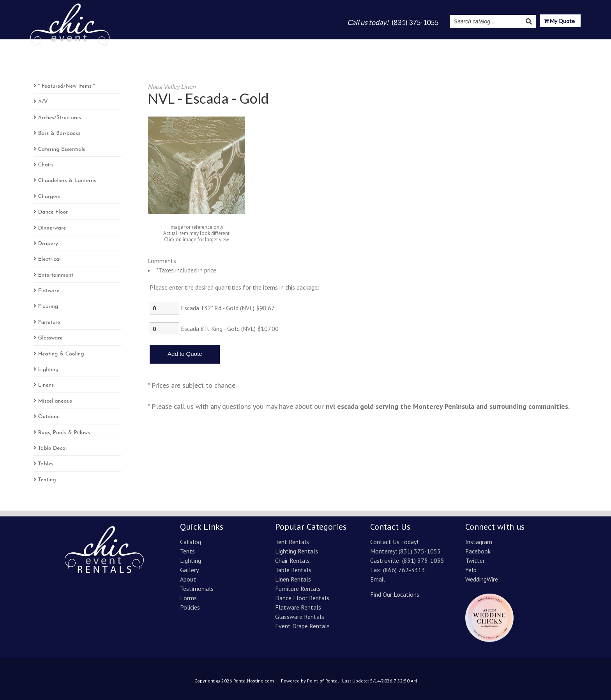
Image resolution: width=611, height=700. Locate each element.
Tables (46, 464)
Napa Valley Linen (172, 86)
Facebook (478, 551)
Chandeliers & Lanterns (67, 181)
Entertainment (56, 275)
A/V (43, 102)
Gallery (381, 44)
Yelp (471, 570)
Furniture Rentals (298, 589)
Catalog (292, 44)
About (409, 44)
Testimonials (445, 44)
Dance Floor (53, 212)
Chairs (46, 165)
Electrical (49, 259)
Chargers (49, 197)
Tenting (47, 480)
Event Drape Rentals (302, 626)
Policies (190, 607)
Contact (568, 44)
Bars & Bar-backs (59, 133)
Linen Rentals (293, 579)
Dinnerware (52, 228)
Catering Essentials (61, 149)
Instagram (488, 44)
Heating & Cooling (61, 354)
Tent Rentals (292, 542)
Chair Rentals (292, 560)
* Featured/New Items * (66, 86)
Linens (46, 385)
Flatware (49, 291)
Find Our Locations (395, 594)
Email (378, 579)
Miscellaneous (55, 401)
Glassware (50, 338)
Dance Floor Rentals (302, 598)
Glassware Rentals (300, 617)
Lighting (349, 44)
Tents (320, 44)
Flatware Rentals (298, 607)
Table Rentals (293, 570)
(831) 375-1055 (420, 551)
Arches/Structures (59, 118)
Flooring (48, 307)
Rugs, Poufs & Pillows (64, 433)
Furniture (49, 323)
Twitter (475, 560)
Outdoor (48, 417)
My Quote (559, 22)
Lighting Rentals (297, 551)
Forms (188, 598)
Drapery (48, 244)
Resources (530, 44)
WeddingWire (482, 579)
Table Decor (53, 448)
